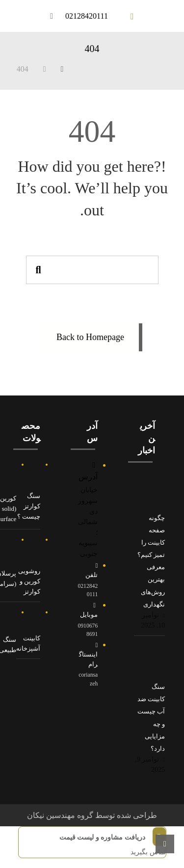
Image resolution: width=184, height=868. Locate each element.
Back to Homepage (90, 337)
